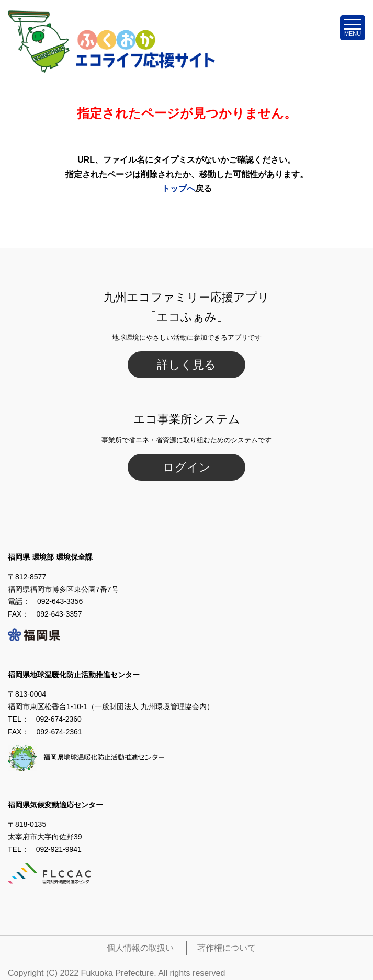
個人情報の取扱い (140, 948)
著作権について (227, 948)
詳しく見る (186, 365)
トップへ (178, 189)
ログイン (187, 467)
